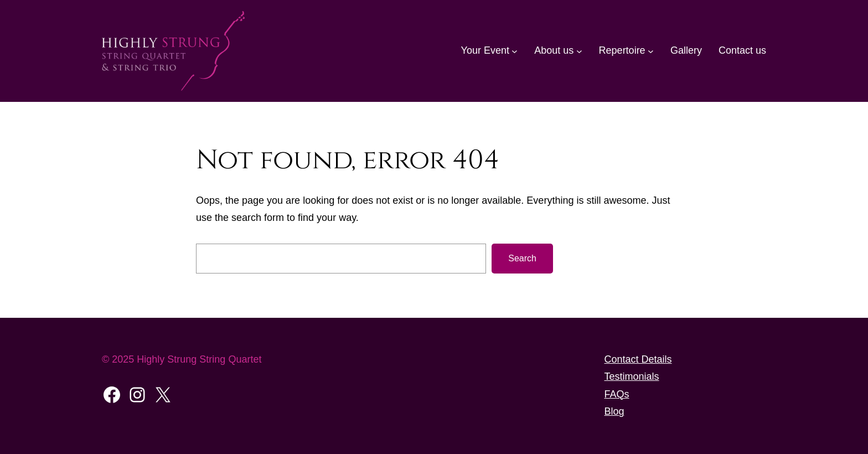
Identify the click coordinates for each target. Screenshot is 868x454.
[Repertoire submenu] (651, 51)
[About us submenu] (579, 51)
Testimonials (632, 376)
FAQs (617, 394)
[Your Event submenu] (515, 51)
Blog (614, 411)
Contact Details (638, 359)
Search (522, 258)
